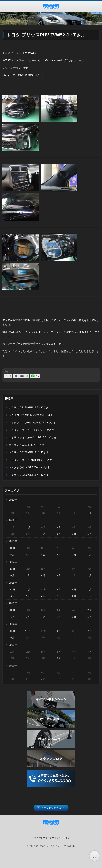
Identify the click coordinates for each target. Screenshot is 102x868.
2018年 (13, 541)
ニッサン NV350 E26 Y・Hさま (27, 445)
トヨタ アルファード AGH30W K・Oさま (32, 423)
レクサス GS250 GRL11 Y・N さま (29, 475)
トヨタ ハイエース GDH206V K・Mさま (31, 430)
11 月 (28, 527)
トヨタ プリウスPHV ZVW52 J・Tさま (31, 415)
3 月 (59, 534)
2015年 (13, 603)
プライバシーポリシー (43, 838)
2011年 (13, 666)
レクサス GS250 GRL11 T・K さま (29, 408)
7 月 (89, 589)
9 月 (59, 527)
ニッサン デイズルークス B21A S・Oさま (32, 437)
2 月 (74, 534)
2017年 (13, 562)
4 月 (43, 534)
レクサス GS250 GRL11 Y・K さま (29, 452)
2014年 (13, 624)
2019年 (13, 520)
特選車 (9, 398)
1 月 (89, 513)
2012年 (13, 645)
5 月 (28, 575)
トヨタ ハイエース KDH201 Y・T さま (31, 460)
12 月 (12, 548)
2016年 (13, 583)
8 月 (74, 589)
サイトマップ (63, 838)
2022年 (13, 500)
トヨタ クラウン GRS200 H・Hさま (29, 467)
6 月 (13, 555)
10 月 (43, 589)
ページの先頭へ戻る (53, 808)
